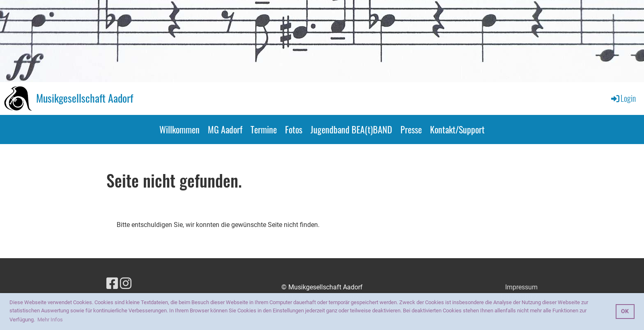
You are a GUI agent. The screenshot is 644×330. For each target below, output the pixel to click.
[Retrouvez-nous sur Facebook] (112, 284)
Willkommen (179, 129)
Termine (264, 129)
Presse (411, 129)
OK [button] (625, 311)
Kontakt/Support (457, 129)
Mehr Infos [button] (50, 320)
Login (623, 98)
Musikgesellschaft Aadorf (85, 98)
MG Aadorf (225, 129)
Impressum (521, 287)
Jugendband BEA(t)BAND (351, 129)
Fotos (294, 129)
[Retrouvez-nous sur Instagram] (126, 284)
